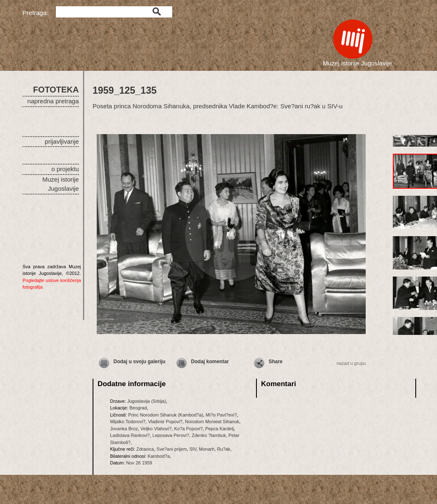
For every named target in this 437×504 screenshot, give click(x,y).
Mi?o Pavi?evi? (221, 415)
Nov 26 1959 (139, 463)
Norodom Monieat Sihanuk (212, 422)
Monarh (207, 449)
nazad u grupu (351, 363)
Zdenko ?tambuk (209, 435)
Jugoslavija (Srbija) (147, 401)
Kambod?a (159, 456)
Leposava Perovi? (171, 435)
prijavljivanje (62, 141)
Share (275, 362)
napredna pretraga (53, 101)
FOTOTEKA (56, 90)
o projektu (65, 169)
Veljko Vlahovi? (156, 429)
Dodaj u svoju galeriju (139, 362)
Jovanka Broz (124, 429)
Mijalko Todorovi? (128, 422)
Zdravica (145, 449)
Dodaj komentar (210, 362)
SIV (193, 449)
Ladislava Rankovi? (130, 435)
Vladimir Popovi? (165, 422)
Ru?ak (224, 449)
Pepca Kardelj (220, 429)
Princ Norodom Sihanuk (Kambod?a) (166, 415)
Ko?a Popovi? (189, 429)
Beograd (138, 408)
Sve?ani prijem (172, 449)
